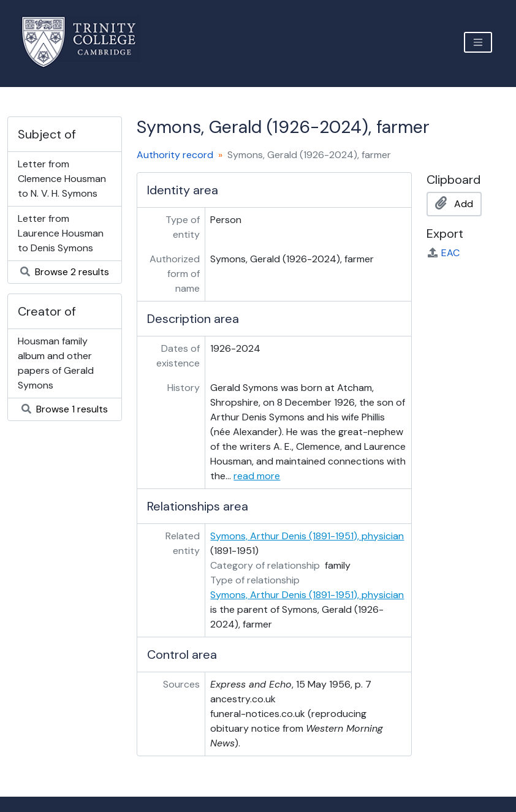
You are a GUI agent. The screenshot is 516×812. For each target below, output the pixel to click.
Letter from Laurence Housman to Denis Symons (61, 233)
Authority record (175, 155)
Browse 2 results (65, 272)
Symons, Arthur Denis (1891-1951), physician (307, 536)
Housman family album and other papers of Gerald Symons (56, 363)
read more (257, 476)
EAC (443, 253)
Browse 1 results (65, 409)
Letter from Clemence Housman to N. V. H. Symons (62, 179)
